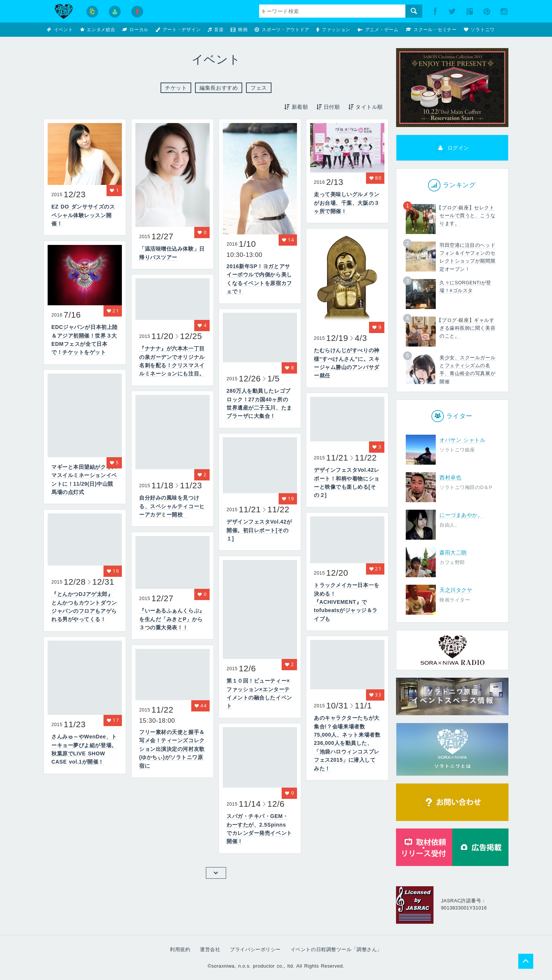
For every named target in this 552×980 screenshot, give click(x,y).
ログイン (452, 148)
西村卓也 (450, 477)
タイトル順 (365, 107)
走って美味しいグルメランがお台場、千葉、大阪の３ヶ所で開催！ (347, 203)
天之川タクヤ (456, 590)
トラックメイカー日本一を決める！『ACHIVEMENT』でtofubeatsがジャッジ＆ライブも (347, 602)
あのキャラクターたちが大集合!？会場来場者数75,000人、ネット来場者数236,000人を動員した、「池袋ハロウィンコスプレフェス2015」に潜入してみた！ (347, 743)
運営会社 (210, 950)
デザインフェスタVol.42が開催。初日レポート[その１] (259, 530)
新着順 (296, 107)
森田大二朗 (453, 552)
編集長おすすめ (219, 88)
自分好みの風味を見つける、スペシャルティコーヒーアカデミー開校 (172, 506)
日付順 (328, 107)
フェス (259, 88)
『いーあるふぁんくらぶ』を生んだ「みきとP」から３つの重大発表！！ (172, 619)
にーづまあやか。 (461, 515)
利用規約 (180, 950)
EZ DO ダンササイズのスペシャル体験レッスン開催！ (83, 215)
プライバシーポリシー (255, 950)
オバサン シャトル (462, 440)
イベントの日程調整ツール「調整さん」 (336, 950)
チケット (176, 88)
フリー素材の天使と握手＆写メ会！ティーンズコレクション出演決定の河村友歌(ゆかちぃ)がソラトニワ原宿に (172, 749)
